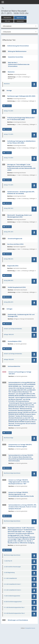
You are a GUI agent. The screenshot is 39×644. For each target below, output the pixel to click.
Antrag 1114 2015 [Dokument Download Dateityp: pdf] (9, 158)
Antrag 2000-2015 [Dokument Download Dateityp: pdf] (9, 281)
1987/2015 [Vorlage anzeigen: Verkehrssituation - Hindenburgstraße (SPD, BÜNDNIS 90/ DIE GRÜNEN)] (8, 203)
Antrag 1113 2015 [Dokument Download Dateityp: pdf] (9, 134)
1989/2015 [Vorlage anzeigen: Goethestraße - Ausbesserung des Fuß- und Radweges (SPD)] (8, 324)
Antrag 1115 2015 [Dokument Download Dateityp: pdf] (9, 185)
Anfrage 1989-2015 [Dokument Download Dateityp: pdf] (9, 335)
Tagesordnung (20, 18)
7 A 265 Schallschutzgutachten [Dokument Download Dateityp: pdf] (12, 596)
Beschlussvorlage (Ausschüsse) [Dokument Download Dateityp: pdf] (12, 473)
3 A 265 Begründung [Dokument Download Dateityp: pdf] (9, 573)
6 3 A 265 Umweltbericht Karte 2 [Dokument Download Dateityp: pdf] (12, 590)
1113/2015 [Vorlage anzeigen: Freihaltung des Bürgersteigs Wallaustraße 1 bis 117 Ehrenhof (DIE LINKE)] (8, 129)
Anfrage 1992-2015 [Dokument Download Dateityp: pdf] (9, 360)
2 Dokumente (7, 32)
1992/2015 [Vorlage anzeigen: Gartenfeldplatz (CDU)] (8, 349)
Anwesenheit (20, 21)
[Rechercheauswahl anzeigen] (2, 8)
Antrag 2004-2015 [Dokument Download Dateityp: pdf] (9, 302)
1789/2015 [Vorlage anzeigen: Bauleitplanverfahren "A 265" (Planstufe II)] (8, 550)
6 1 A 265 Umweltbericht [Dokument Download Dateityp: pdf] (10, 578)
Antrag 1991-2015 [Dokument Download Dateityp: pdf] (9, 232)
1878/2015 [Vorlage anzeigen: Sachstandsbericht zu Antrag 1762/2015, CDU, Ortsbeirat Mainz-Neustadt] (8, 468)
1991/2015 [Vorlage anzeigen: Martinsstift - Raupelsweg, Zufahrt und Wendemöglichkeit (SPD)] (8, 227)
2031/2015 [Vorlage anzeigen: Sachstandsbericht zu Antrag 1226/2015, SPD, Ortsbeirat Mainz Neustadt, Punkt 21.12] (8, 516)
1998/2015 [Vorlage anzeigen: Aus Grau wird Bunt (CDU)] (8, 254)
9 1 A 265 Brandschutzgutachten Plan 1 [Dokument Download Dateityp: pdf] (14, 607)
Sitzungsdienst (30, 628)
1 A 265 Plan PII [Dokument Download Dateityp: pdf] (8, 561)
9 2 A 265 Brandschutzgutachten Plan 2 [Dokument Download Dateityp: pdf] (14, 613)
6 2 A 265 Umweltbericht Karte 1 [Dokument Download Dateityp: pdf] (12, 584)
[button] (34, 84)
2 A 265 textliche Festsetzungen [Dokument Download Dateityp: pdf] (12, 567)
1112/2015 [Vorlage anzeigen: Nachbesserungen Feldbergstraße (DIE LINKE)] (8, 106)
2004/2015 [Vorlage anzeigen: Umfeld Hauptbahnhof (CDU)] (8, 297)
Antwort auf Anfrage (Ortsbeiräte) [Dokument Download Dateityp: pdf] (13, 329)
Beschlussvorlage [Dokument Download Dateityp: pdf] (9, 438)
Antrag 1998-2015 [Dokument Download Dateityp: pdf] (9, 259)
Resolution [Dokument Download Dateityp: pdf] (7, 84)
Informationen (7, 18)
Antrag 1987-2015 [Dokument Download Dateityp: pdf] (9, 208)
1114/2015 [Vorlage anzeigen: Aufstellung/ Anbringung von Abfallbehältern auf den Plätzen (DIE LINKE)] (8, 153)
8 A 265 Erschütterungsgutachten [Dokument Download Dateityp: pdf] (13, 602)
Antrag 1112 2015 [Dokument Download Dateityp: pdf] (9, 111)
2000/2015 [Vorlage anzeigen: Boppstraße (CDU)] (8, 275)
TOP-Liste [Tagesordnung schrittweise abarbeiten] (7, 21)
